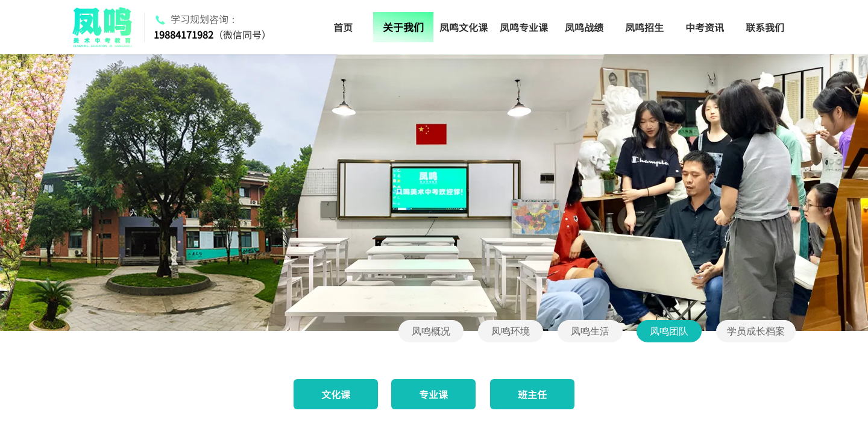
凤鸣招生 (644, 27)
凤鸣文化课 (464, 27)
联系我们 (765, 27)
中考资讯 (705, 27)
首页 (343, 27)
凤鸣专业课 (524, 27)
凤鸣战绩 (584, 27)
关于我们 (403, 27)
